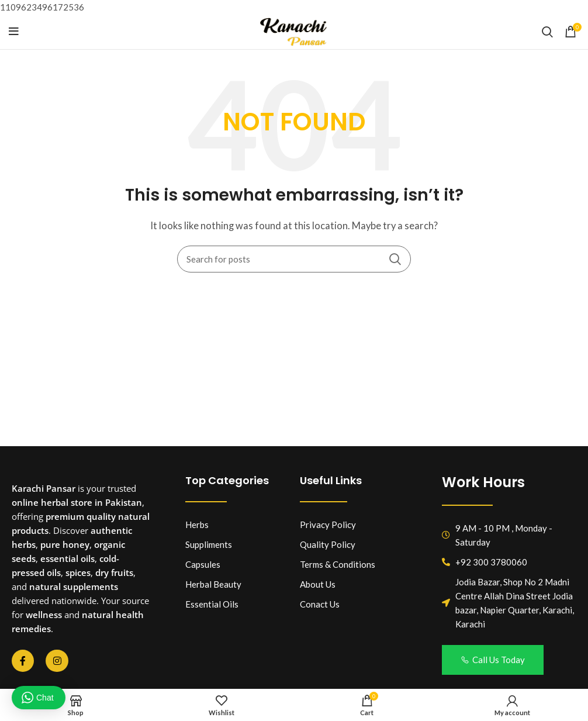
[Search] (547, 32)
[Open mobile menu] (14, 32)
